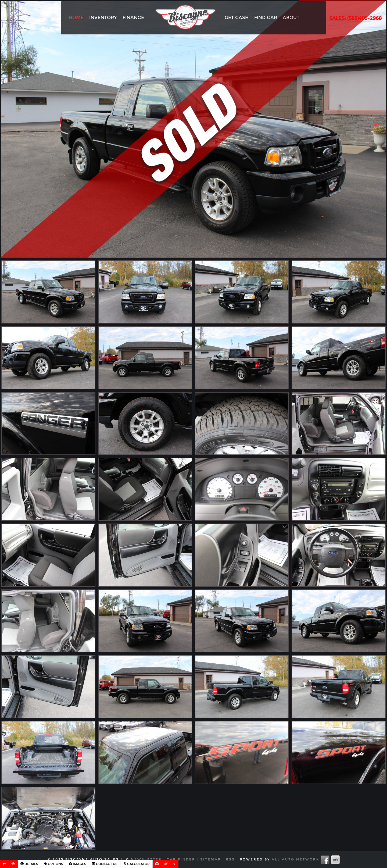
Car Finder (181, 859)
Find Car (266, 17)
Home (76, 17)
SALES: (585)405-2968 (355, 18)
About (291, 17)
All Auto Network (295, 859)
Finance (133, 17)
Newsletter (146, 859)
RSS (230, 859)
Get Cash (237, 17)
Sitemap (211, 859)
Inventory (103, 17)
